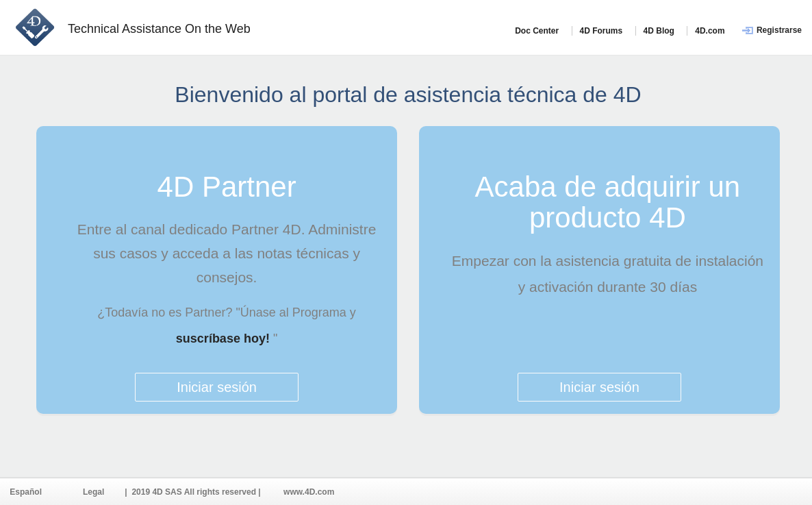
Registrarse (779, 30)
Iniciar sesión (217, 387)
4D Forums (601, 31)
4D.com (710, 31)
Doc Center (537, 31)
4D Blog (659, 31)
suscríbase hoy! (225, 338)
